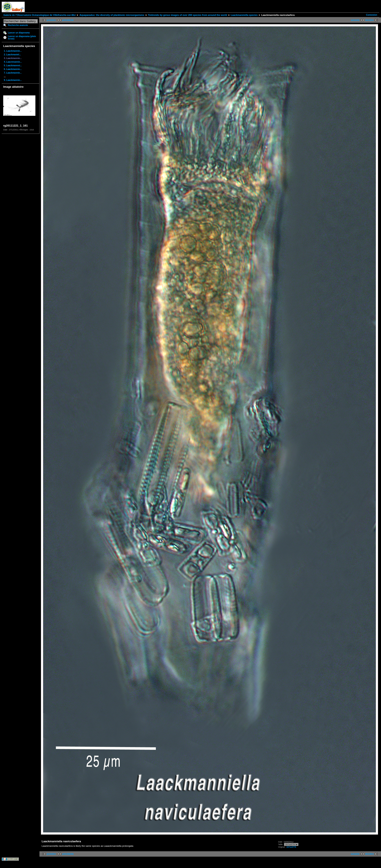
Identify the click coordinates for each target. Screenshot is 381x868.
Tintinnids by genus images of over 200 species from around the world (188, 15)
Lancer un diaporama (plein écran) (22, 38)
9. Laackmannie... (13, 80)
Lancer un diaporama (19, 33)
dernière (370, 20)
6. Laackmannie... (13, 69)
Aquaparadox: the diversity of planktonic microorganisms (112, 15)
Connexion (372, 15)
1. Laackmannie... (13, 51)
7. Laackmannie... (13, 73)
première (51, 20)
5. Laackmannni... (13, 66)
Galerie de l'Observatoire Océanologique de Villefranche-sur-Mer (40, 15)
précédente (68, 20)
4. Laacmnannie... (13, 62)
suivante (355, 20)
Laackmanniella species (244, 15)
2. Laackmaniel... (12, 55)
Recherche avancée (18, 25)
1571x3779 (291, 847)
